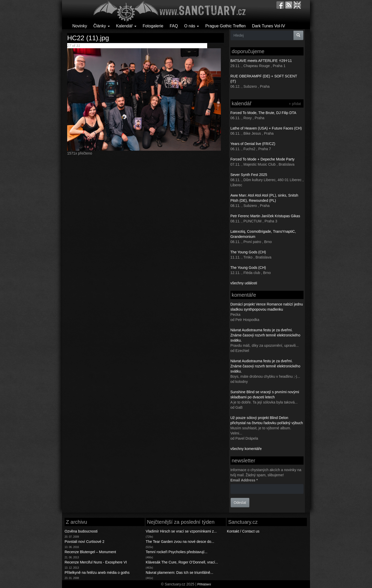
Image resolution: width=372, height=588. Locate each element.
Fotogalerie (153, 26)
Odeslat (240, 503)
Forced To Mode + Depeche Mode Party (262, 159)
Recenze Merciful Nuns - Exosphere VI (96, 562)
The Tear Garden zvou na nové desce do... (180, 542)
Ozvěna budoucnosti (81, 531)
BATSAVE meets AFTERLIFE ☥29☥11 (261, 61)
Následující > (148, 46)
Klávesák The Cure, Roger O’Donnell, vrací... (182, 562)
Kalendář (126, 26)
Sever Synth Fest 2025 (249, 175)
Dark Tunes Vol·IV (268, 26)
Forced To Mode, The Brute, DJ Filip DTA (263, 113)
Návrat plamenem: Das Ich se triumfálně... (179, 573)
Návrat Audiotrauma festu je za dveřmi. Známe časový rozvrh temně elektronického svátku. (265, 335)
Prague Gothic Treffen (226, 26)
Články (101, 26)
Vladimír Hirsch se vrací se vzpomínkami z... (181, 531)
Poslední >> (168, 46)
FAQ (174, 26)
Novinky (80, 26)
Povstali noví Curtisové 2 (84, 542)
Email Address (244, 480)
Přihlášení (204, 584)
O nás (192, 26)
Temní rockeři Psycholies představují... (177, 552)
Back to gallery (195, 46)
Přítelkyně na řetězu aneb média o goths (97, 573)
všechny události (244, 283)
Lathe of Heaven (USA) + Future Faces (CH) (266, 128)
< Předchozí (122, 46)
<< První (105, 46)
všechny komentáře (246, 449)
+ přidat (295, 104)
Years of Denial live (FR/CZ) (253, 144)
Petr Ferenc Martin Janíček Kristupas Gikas (265, 216)
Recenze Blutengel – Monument (90, 552)
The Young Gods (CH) (248, 252)
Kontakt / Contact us (243, 531)
